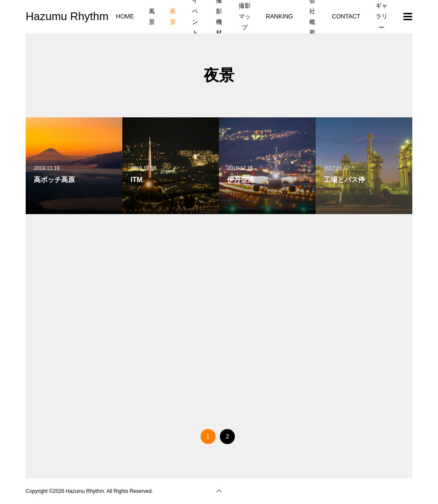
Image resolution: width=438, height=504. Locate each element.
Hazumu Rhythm (67, 16)
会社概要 (312, 17)
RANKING (279, 16)
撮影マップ (245, 16)
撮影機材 (219, 17)
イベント (195, 17)
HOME (125, 16)
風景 (152, 16)
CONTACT (346, 16)
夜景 (173, 16)
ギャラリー (382, 16)
